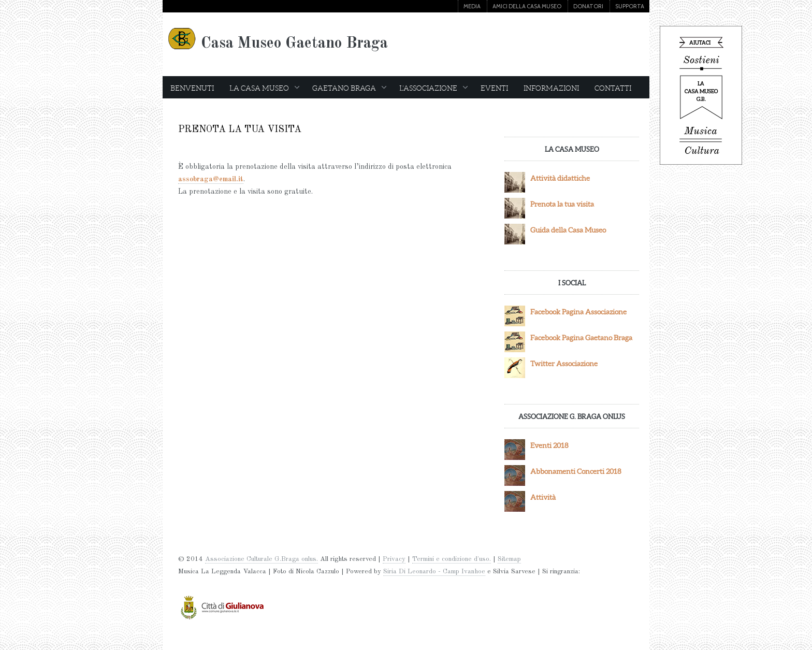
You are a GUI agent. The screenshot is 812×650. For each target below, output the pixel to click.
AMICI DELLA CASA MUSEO (527, 6)
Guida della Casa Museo (568, 230)
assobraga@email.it (211, 179)
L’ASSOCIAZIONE (433, 88)
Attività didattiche (560, 178)
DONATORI (588, 6)
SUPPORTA (630, 6)
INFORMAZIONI (551, 88)
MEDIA (472, 6)
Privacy (394, 559)
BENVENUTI (192, 88)
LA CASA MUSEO (264, 88)
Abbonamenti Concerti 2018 (576, 471)
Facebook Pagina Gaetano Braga (581, 338)
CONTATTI (613, 88)
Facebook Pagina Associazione (578, 312)
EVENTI (494, 88)
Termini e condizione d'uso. (452, 559)
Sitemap (509, 559)
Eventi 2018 (549, 445)
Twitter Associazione (564, 364)
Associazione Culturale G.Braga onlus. (262, 559)
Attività (543, 497)
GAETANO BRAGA (349, 88)
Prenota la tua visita (562, 204)
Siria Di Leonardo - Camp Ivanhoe (434, 572)
